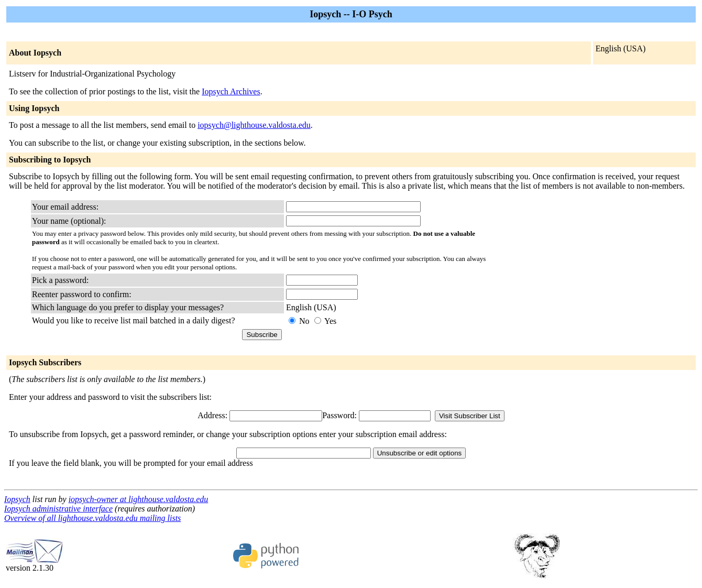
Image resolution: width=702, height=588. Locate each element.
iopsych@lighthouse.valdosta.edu (254, 125)
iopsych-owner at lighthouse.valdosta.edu (139, 499)
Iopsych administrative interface (58, 509)
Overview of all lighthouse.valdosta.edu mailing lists (92, 518)
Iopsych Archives (231, 91)
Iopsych (17, 499)
